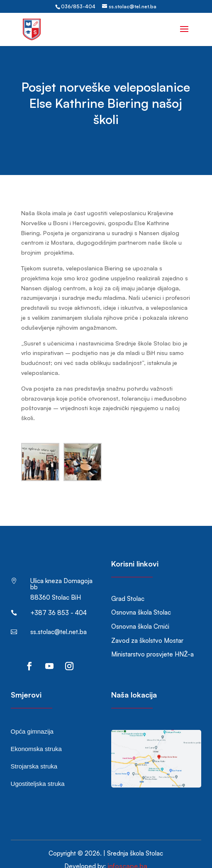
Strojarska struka (34, 754)
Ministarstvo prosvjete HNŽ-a (152, 642)
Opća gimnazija (32, 719)
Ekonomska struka (36, 736)
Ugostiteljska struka (38, 771)
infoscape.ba (127, 853)
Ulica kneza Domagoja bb (61, 571)
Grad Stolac (128, 586)
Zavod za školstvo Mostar (147, 628)
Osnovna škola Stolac (141, 600)
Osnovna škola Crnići (140, 614)
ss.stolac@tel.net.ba (58, 619)
